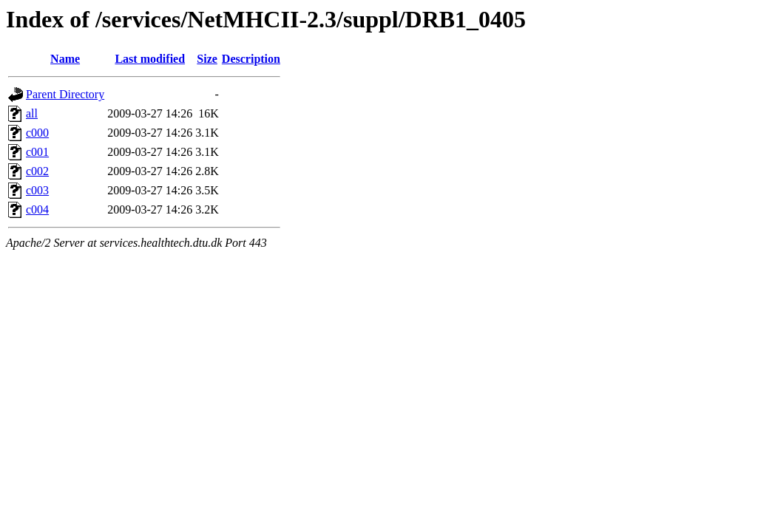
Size (207, 59)
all (32, 113)
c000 (37, 133)
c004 (37, 209)
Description (251, 59)
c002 (37, 171)
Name (65, 59)
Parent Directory (65, 94)
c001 (37, 152)
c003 (37, 190)
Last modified (150, 59)
